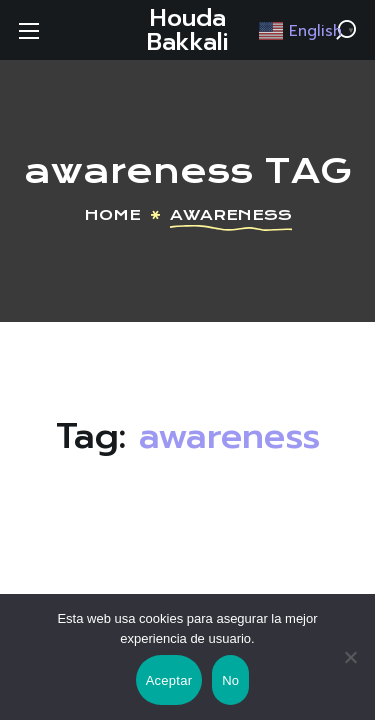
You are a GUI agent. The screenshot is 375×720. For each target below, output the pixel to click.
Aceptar (169, 680)
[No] (350, 657)
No (230, 680)
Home (112, 215)
